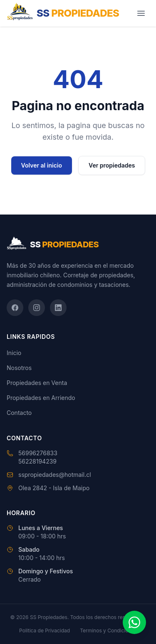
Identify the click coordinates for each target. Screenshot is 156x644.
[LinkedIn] (58, 308)
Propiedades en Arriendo (41, 398)
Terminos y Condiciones (108, 630)
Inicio (14, 353)
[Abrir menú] (141, 13)
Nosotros (19, 368)
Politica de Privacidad (45, 630)
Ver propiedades (112, 165)
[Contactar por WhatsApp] (134, 622)
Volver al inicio (42, 165)
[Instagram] (37, 308)
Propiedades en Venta (37, 383)
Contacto (19, 413)
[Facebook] (15, 308)
